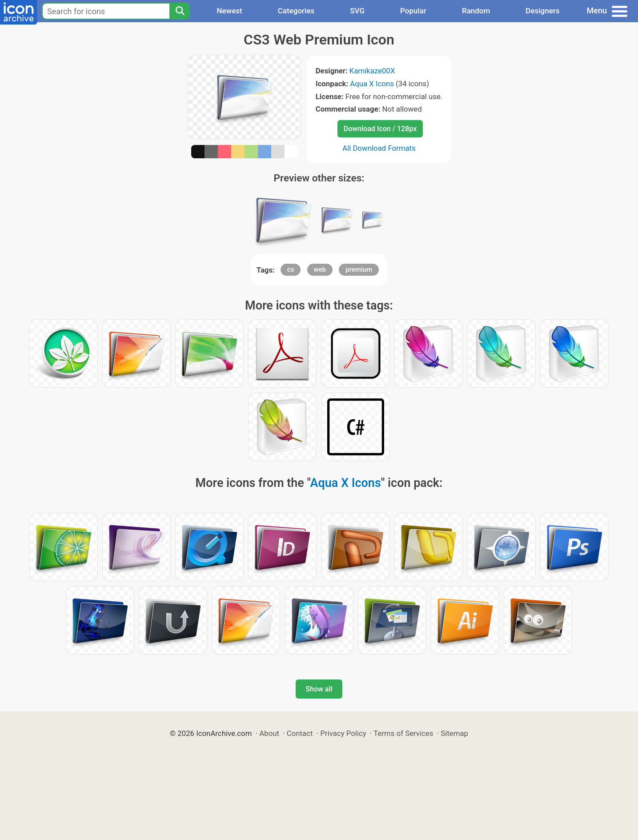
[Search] (180, 11)
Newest (229, 11)
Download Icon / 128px (380, 129)
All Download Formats (379, 148)
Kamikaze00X (372, 71)
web (320, 269)
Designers (542, 11)
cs (291, 269)
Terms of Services (403, 733)
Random (476, 11)
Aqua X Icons (372, 84)
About (269, 733)
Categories (296, 11)
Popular (413, 11)
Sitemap (454, 733)
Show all (319, 689)
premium (359, 269)
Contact (300, 733)
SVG (357, 11)
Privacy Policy (343, 733)
